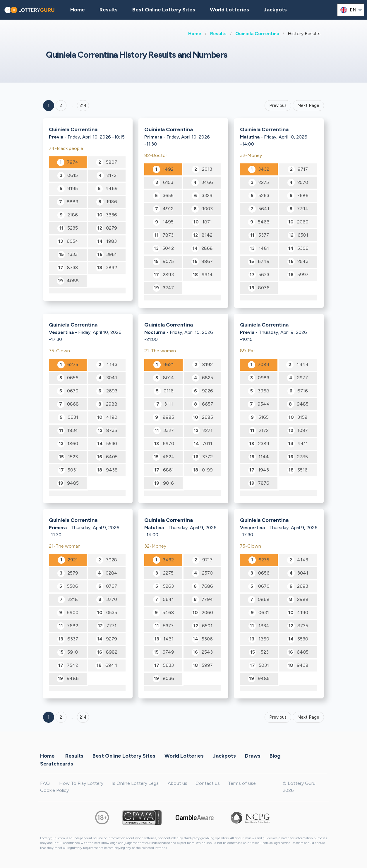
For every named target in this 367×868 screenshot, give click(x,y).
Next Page (308, 105)
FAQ (45, 783)
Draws (253, 756)
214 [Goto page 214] (83, 717)
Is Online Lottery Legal (136, 783)
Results (218, 34)
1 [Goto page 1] (49, 105)
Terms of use (242, 783)
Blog (275, 756)
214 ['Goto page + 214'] (83, 105)
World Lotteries (229, 10)
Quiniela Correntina (257, 34)
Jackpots (275, 10)
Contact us (208, 783)
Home (195, 34)
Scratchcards (57, 764)
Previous (278, 105)
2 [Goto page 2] (61, 105)
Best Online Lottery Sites (164, 10)
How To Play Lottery (81, 783)
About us (178, 783)
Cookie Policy (54, 790)
